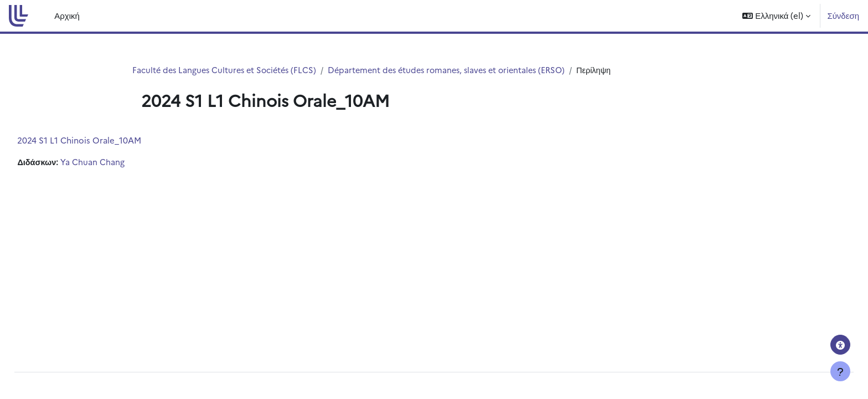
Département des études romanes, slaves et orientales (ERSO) (459, 70)
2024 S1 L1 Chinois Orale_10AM (104, 140)
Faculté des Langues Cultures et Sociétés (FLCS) (228, 70)
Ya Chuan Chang (118, 163)
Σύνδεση (843, 15)
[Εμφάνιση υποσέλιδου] (840, 371)
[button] (776, 16)
